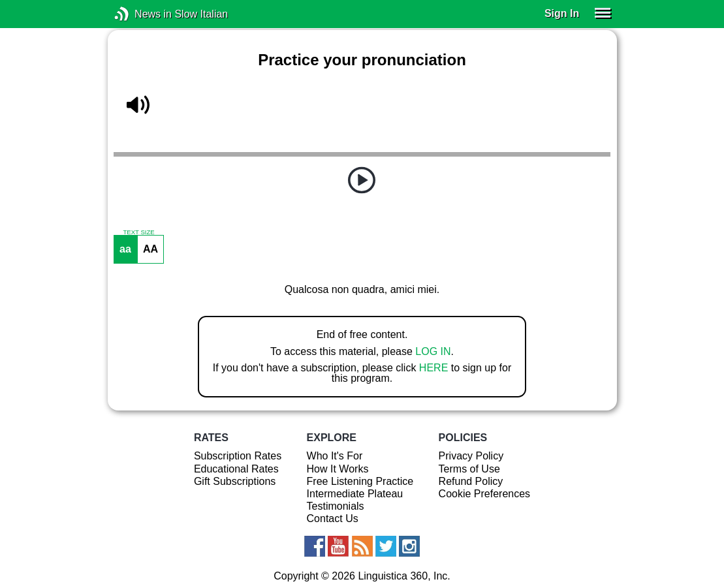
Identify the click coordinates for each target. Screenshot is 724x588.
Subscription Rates (238, 456)
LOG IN (433, 351)
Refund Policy (471, 481)
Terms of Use (469, 469)
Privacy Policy (471, 456)
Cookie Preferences (485, 494)
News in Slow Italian (141, 14)
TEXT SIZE (138, 232)
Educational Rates (236, 469)
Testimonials (336, 506)
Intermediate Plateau (355, 494)
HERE (433, 368)
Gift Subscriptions (235, 481)
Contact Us (333, 518)
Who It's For (335, 456)
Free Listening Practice (360, 481)
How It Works (338, 469)
